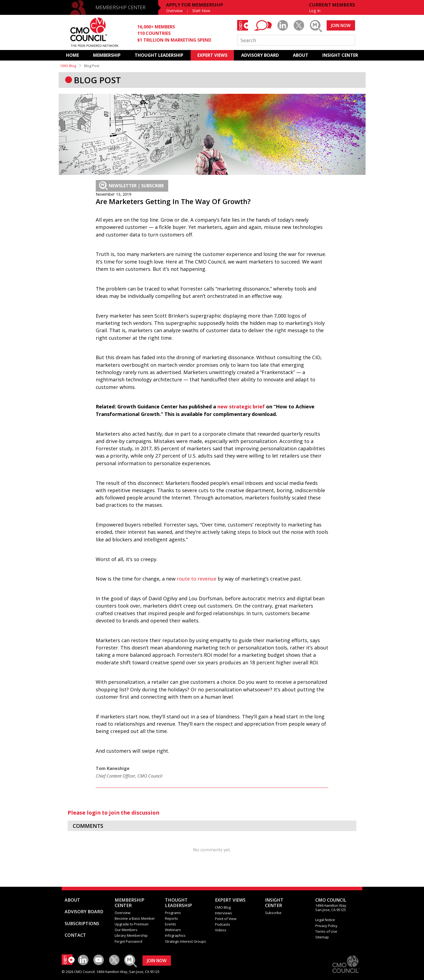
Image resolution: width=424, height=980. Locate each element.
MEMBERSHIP (107, 55)
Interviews (223, 913)
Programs (173, 913)
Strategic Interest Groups (186, 941)
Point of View (226, 919)
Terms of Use (326, 931)
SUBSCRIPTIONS (82, 924)
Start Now (201, 11)
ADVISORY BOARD (260, 55)
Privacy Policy (326, 926)
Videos (221, 930)
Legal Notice (325, 920)
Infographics (175, 935)
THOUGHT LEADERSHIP (159, 55)
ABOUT (301, 55)
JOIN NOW (341, 25)
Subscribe (273, 913)
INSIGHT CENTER (340, 55)
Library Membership (131, 935)
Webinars (173, 930)
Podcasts (223, 924)
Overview (174, 11)
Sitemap (322, 937)
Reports (171, 918)
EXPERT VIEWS (212, 55)
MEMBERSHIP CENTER (120, 7)
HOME (72, 55)
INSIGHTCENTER (274, 903)
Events (170, 924)
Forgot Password (128, 941)
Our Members (126, 930)
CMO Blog (68, 66)
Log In (315, 11)
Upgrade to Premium (132, 924)
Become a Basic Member (135, 918)
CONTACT (75, 935)
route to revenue (197, 579)
